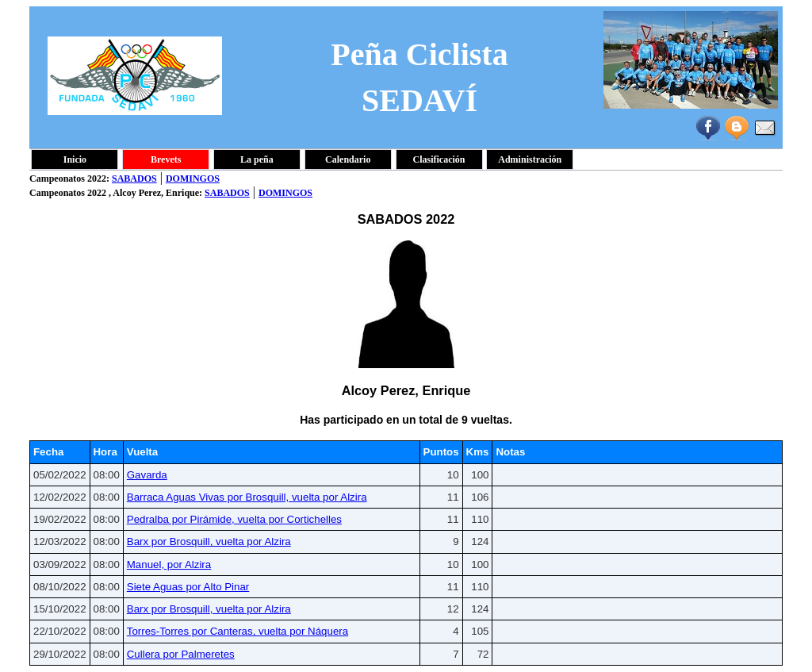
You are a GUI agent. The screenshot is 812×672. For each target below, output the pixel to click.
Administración (530, 159)
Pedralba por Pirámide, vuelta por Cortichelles (234, 519)
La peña (257, 159)
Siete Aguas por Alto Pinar (188, 587)
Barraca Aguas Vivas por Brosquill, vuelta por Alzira (247, 497)
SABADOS (134, 179)
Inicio (75, 159)
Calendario (348, 159)
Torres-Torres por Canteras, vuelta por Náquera (237, 631)
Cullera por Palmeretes (181, 654)
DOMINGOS (193, 179)
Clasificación (439, 159)
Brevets (166, 159)
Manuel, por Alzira (169, 564)
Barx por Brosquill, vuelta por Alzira (209, 541)
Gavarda (147, 475)
